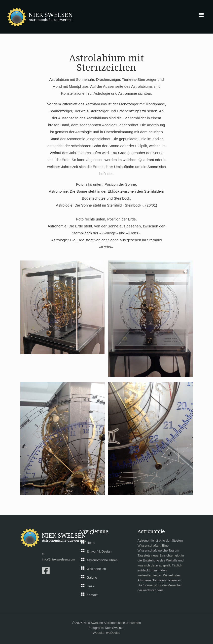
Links (90, 586)
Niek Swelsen (115, 628)
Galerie (92, 578)
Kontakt (92, 595)
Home (91, 543)
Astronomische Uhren (102, 560)
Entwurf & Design (99, 551)
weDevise (113, 633)
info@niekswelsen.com (58, 559)
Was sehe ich (96, 569)
